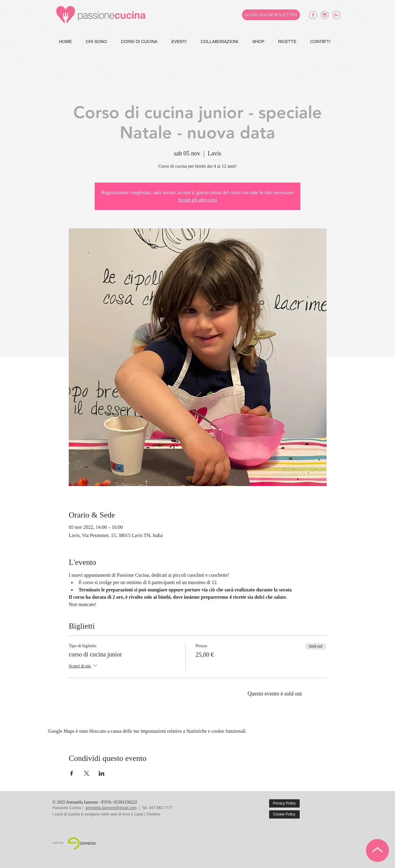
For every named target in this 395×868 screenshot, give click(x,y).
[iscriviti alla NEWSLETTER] (271, 15)
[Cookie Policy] (284, 814)
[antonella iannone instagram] (325, 15)
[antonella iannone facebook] (313, 15)
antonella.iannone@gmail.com (111, 808)
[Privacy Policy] (284, 803)
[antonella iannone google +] (336, 15)
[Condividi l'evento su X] (87, 773)
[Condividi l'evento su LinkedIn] (102, 773)
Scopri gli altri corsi (198, 200)
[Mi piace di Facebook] (330, 808)
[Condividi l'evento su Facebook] (72, 773)
